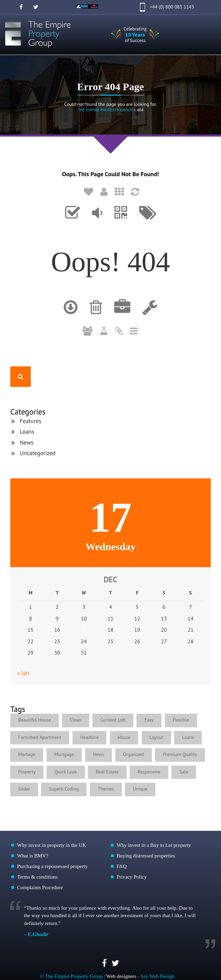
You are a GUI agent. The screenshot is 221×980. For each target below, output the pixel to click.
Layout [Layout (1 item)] (156, 737)
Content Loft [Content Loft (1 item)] (113, 720)
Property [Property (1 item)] (27, 772)
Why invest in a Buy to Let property (154, 845)
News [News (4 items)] (99, 754)
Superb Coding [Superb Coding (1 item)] (64, 789)
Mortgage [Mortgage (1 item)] (64, 754)
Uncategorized (38, 453)
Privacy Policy (132, 877)
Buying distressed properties (146, 856)
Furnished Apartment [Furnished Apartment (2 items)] (40, 737)
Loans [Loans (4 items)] (188, 737)
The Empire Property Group (105, 110)
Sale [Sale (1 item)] (184, 772)
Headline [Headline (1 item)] (90, 737)
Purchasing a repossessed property (52, 866)
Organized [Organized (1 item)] (134, 754)
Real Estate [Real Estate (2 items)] (107, 772)
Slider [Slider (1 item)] (24, 789)
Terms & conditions (37, 877)
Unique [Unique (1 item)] (140, 789)
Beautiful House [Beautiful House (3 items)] (35, 720)
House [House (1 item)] (124, 737)
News (27, 443)
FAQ (122, 866)
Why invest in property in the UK (52, 845)
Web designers (121, 976)
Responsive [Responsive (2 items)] (149, 772)
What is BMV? (33, 856)
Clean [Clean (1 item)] (76, 720)
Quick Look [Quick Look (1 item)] (66, 772)
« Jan (23, 673)
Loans (27, 432)
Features (30, 421)
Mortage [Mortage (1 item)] (27, 754)
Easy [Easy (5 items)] (149, 720)
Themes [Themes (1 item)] (106, 789)
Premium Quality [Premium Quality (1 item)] (180, 754)
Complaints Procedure (40, 887)
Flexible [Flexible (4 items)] (181, 720)
